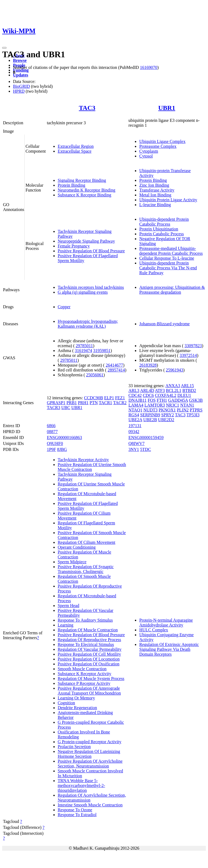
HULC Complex (154, 630)
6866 (51, 426)
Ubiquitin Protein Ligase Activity (168, 200)
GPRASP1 (56, 403)
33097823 (193, 346)
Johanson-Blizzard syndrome (164, 324)
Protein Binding (71, 185)
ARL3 (134, 391)
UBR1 (167, 108)
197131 (135, 426)
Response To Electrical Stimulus (86, 644)
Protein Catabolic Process (161, 234)
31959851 (102, 351)
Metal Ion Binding (155, 195)
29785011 (84, 346)
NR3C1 (173, 405)
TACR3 (53, 408)
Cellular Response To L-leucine (167, 258)
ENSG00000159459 (146, 438)
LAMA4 (136, 405)
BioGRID (21, 86)
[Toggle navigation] (4, 48)
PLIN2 (183, 410)
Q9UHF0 (55, 443)
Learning (66, 625)
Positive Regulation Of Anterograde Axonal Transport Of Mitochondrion (89, 691)
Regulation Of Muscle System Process (91, 678)
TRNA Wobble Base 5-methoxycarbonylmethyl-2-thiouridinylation (81, 785)
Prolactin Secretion (74, 747)
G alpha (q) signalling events (83, 292)
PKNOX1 (167, 410)
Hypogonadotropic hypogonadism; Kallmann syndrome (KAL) (88, 324)
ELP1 (109, 398)
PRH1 (83, 403)
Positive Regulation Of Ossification (89, 664)
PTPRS (196, 410)
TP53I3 (193, 415)
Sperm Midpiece (72, 562)
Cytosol (146, 156)
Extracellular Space (75, 151)
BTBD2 (189, 391)
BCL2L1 (174, 391)
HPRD (19, 91)
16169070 (149, 67)
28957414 (116, 370)
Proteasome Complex (158, 146)
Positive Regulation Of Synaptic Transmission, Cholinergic (86, 569)
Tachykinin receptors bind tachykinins (91, 287)
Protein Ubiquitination (159, 229)
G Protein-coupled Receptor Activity (90, 742)
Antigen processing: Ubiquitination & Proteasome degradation (172, 290)
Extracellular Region (76, 146)
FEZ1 (120, 398)
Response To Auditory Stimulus (85, 620)
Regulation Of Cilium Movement (87, 542)
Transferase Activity (157, 190)
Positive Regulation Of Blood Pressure (91, 251)
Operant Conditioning (77, 547)
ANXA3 (173, 386)
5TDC (145, 449)
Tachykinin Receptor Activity (83, 460)
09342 (134, 432)
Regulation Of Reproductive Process (89, 640)
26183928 (148, 365)
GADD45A (178, 400)
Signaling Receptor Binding (82, 180)
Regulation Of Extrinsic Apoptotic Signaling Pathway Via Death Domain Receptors (169, 649)
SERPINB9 (150, 415)
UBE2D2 (166, 420)
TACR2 (120, 403)
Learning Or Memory (76, 698)
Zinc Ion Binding (154, 185)
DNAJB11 (137, 400)
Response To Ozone (75, 810)
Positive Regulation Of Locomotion (89, 659)
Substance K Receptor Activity (84, 674)
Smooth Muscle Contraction (82, 669)
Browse (20, 60)
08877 (52, 432)
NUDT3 (150, 410)
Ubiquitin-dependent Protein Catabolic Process (164, 222)
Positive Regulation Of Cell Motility (89, 654)
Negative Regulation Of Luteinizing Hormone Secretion (89, 754)
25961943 (174, 370)
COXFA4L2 (166, 395)
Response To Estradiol (77, 815)
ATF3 (160, 391)
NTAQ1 (135, 410)
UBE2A (135, 420)
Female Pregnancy (74, 246)
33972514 (188, 355)
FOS (152, 400)
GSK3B (196, 400)
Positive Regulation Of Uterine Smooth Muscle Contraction (92, 467)
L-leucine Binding (155, 205)
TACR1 (105, 403)
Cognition (66, 703)
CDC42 (135, 395)
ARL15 (187, 386)
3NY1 (134, 449)
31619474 (83, 351)
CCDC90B (93, 398)
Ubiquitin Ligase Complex (162, 141)
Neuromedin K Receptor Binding (87, 190)
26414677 (114, 365)
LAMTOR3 (155, 405)
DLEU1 (184, 395)
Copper (64, 307)
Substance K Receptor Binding (84, 195)
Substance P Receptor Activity (84, 683)
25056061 (95, 375)
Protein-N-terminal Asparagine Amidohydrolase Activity (166, 623)
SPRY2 (168, 415)
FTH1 (162, 400)
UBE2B (150, 420)
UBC (66, 408)
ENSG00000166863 (64, 438)
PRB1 (71, 403)
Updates (21, 75)
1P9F (51, 449)
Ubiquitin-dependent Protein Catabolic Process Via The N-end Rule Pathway (168, 268)
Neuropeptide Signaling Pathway (86, 241)
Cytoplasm (149, 151)
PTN (94, 403)
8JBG (62, 449)
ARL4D (147, 391)
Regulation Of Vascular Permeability (90, 649)
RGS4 (134, 415)
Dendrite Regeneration (77, 708)
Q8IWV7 (136, 443)
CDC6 (148, 395)
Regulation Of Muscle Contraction (88, 630)
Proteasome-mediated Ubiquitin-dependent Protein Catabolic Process (171, 251)
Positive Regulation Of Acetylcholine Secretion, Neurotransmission (90, 764)
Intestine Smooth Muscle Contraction (90, 805)
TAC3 (87, 108)
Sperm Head (69, 606)
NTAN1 (187, 405)
